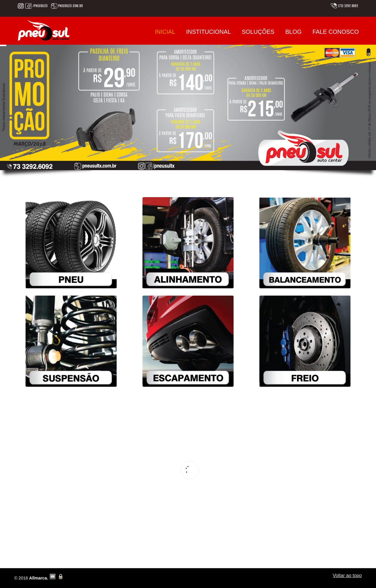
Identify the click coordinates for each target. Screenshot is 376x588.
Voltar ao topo (347, 576)
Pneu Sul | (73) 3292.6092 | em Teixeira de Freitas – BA (43, 30)
